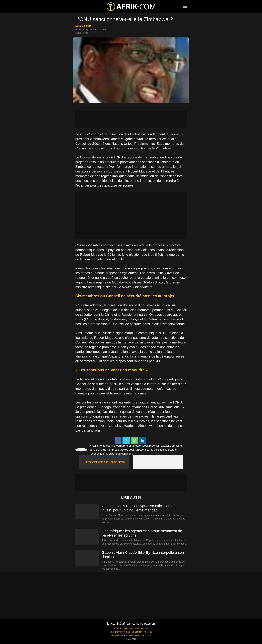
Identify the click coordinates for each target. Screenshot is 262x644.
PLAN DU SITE (141, 629)
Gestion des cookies (143, 636)
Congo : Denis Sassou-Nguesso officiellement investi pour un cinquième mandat (139, 508)
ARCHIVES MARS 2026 (121, 636)
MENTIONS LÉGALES (142, 632)
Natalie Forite (83, 26)
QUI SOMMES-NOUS (120, 632)
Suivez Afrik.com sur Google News (104, 462)
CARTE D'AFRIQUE (123, 629)
